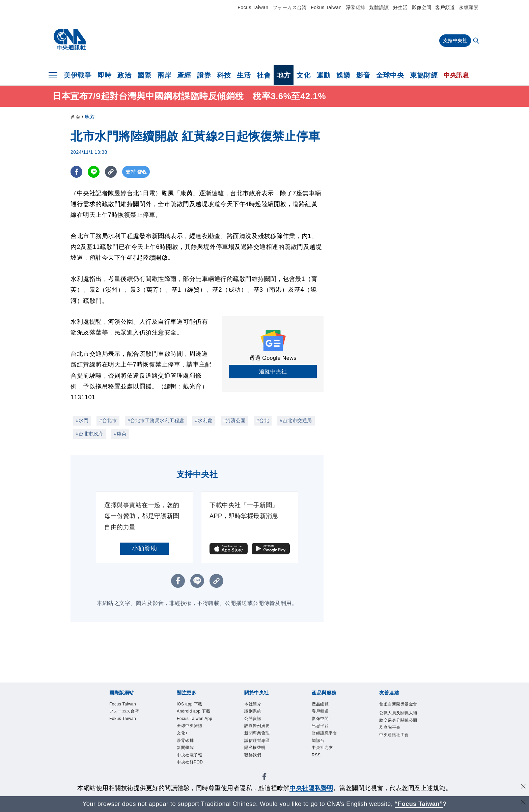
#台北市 (108, 420)
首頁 (75, 117)
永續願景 (469, 7)
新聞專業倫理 (261, 739)
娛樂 (343, 75)
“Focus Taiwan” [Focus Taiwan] (419, 804)
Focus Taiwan (253, 7)
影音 (363, 75)
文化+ (184, 756)
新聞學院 (188, 773)
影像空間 (421, 7)
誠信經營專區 (261, 747)
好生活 (400, 7)
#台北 (263, 420)
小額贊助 (144, 548)
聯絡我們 (255, 764)
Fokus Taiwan (326, 7)
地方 (284, 75)
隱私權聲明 (258, 756)
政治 (124, 75)
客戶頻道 (445, 7)
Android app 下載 (196, 718)
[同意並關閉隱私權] (523, 787)
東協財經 (424, 75)
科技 (224, 75)
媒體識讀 (379, 7)
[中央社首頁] (70, 39)
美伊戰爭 (78, 75)
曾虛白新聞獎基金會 (399, 709)
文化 (303, 75)
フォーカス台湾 (290, 7)
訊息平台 (323, 730)
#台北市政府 (90, 434)
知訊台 (320, 747)
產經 (184, 75)
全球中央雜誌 (193, 747)
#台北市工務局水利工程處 (156, 420)
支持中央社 (455, 40)
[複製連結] (111, 172)
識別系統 (255, 713)
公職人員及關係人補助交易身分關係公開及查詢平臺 (399, 735)
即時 (104, 75)
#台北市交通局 (296, 420)
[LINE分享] (94, 172)
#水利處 (204, 420)
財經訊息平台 (328, 739)
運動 (323, 75)
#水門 (82, 420)
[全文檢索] (477, 41)
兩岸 (164, 75)
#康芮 (120, 434)
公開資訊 (255, 722)
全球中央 (390, 75)
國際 (144, 75)
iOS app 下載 (193, 705)
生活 (244, 75)
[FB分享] (76, 172)
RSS (317, 764)
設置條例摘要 (261, 730)
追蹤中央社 (273, 371)
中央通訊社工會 (399, 757)
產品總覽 (323, 705)
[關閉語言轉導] (523, 803)
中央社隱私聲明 (311, 788)
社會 (264, 75)
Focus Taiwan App (194, 734)
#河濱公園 (234, 420)
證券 (204, 75)
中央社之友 (326, 756)
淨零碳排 (356, 7)
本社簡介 (255, 705)
